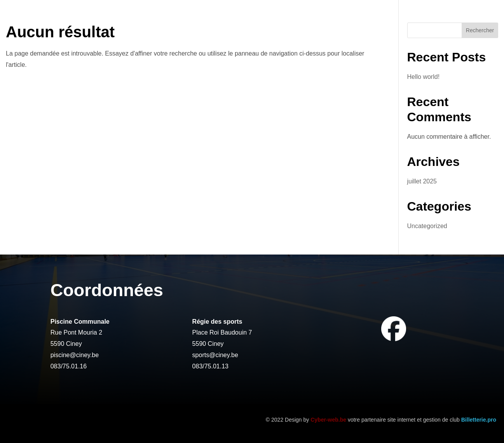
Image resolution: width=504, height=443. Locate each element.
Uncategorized (427, 226)
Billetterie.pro (479, 420)
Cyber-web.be (328, 420)
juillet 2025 (422, 181)
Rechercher (480, 30)
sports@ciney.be (215, 355)
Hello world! (424, 77)
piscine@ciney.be (75, 355)
